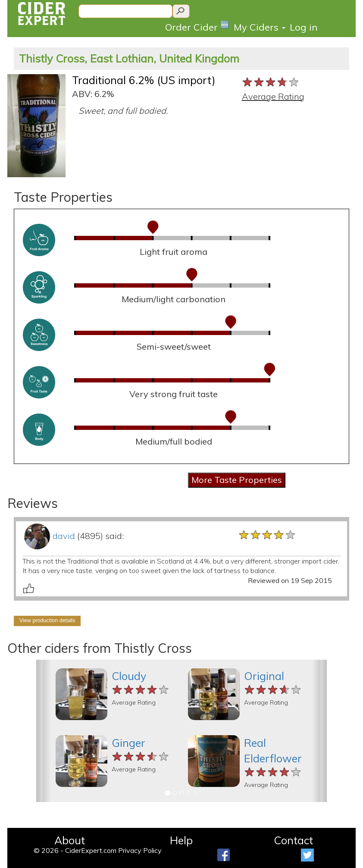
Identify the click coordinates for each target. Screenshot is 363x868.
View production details (47, 620)
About (70, 840)
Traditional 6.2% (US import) (144, 80)
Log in (304, 27)
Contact (293, 840)
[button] (44, 731)
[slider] (271, 82)
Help (181, 840)
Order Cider (197, 27)
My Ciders (260, 27)
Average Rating (273, 96)
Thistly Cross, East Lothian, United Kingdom (129, 58)
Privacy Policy (140, 850)
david (64, 536)
